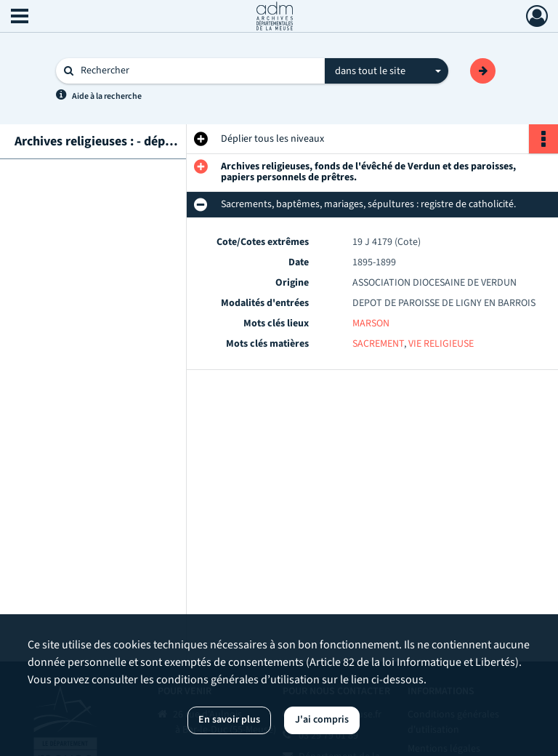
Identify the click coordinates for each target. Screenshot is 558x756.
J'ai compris (322, 720)
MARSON (371, 323)
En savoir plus (229, 720)
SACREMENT (378, 344)
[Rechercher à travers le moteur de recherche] (198, 71)
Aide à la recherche (107, 96)
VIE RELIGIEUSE (441, 344)
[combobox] (387, 71)
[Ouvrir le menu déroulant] (20, 17)
